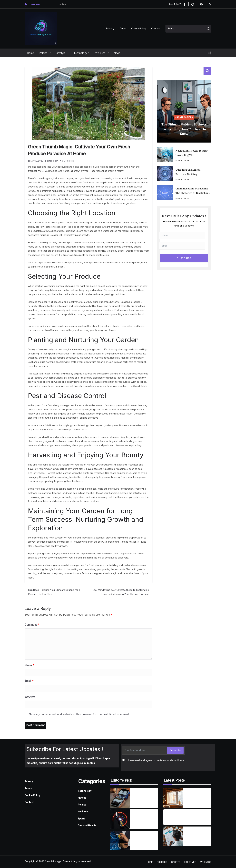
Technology (80, 53)
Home (31, 53)
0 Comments (67, 161)
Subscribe (175, 750)
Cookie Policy (139, 28)
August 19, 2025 (173, 822)
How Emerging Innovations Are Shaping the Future (144, 838)
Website (30, 697)
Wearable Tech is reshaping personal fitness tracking (144, 817)
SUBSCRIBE (184, 258)
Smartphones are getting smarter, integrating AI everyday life (143, 796)
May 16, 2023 (182, 160)
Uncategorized (184, 117)
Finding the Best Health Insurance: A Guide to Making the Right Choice (198, 835)
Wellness (100, 53)
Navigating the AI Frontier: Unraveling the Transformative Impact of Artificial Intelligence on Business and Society (192, 153)
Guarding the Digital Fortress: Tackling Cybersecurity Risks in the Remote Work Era (192, 172)
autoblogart (53, 161)
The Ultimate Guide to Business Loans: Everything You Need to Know (184, 129)
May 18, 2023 (182, 198)
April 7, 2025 (139, 824)
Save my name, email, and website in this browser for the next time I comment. (79, 714)
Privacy (110, 28)
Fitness (82, 798)
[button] (49, 53)
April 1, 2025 (139, 802)
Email (29, 681)
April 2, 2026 (192, 802)
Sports (82, 819)
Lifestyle (61, 53)
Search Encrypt (53, 861)
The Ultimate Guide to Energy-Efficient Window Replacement (197, 796)
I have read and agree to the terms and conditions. (156, 760)
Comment (32, 625)
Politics (43, 53)
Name (29, 665)
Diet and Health (87, 825)
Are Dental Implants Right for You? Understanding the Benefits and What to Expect (182, 815)
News (117, 53)
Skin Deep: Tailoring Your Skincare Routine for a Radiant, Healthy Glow (52, 592)
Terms (123, 28)
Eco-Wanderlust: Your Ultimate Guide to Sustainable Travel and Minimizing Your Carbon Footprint (123, 592)
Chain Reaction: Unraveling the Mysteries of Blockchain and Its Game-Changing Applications (192, 191)
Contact (156, 28)
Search (207, 71)
